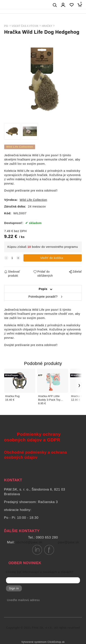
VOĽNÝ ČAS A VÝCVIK (25, 26)
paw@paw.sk (68, 542)
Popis (43, 289)
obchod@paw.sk (29, 542)
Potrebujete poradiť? (43, 297)
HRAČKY (47, 26)
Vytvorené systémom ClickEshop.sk (43, 642)
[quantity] (12, 258)
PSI (6, 26)
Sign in (14, 588)
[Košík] (81, 5)
